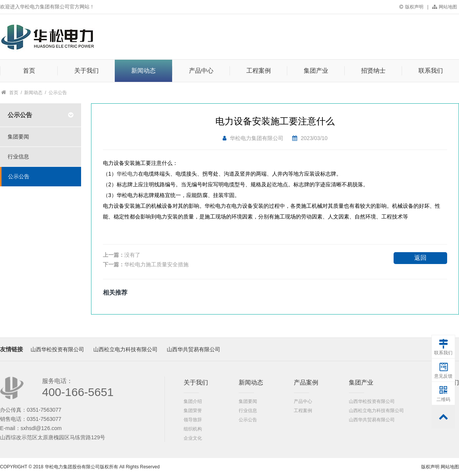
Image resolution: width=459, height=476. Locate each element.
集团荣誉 (193, 411)
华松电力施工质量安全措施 (156, 264)
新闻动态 (143, 71)
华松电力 (127, 174)
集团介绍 (193, 401)
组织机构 (193, 429)
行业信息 (248, 411)
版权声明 (411, 7)
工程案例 (259, 71)
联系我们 (431, 71)
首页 (29, 71)
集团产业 (316, 71)
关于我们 (86, 71)
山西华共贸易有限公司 (194, 349)
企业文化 (193, 438)
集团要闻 (248, 401)
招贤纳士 (373, 71)
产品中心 (201, 71)
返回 (420, 258)
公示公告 (58, 93)
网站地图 (445, 7)
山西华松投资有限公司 (57, 349)
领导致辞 (193, 420)
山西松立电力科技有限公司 (125, 349)
